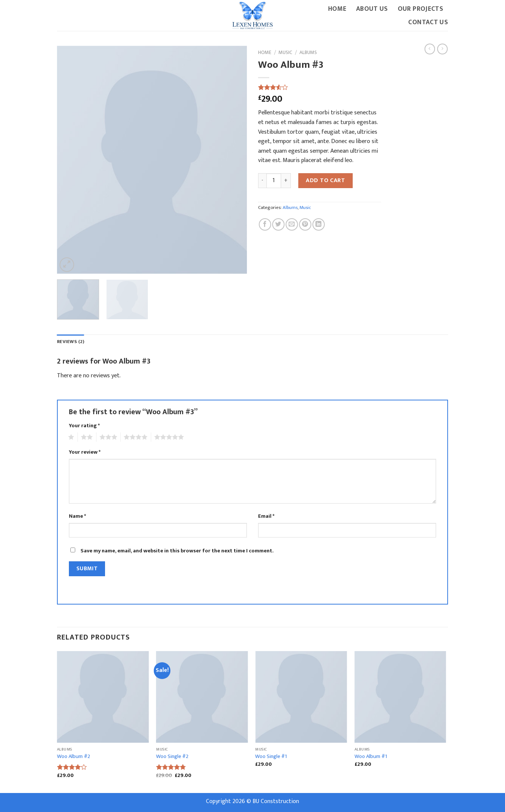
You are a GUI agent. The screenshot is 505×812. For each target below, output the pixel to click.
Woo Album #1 (371, 757)
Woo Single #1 (271, 757)
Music (285, 53)
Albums (308, 53)
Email (266, 516)
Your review (85, 452)
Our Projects (420, 9)
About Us (372, 9)
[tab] (71, 342)
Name (77, 516)
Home (337, 9)
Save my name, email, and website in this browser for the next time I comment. (177, 551)
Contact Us (428, 22)
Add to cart (325, 180)
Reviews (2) (71, 342)
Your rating (84, 426)
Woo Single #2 (172, 757)
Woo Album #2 (74, 757)
